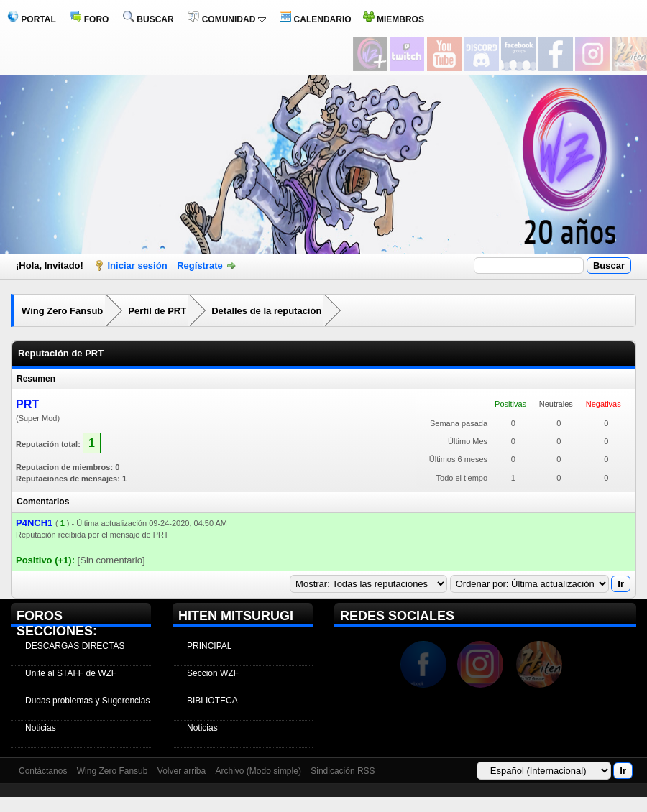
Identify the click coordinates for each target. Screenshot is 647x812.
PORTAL (32, 19)
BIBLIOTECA (212, 701)
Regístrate (200, 266)
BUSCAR (148, 19)
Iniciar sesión (138, 266)
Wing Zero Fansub (62, 311)
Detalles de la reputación (266, 311)
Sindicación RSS (343, 771)
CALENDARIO (315, 19)
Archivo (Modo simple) (258, 771)
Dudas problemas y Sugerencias (87, 701)
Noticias (41, 728)
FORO (89, 19)
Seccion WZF (213, 673)
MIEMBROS (394, 19)
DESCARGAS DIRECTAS (75, 646)
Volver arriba (182, 771)
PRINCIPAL (209, 646)
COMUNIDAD (226, 19)
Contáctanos (43, 771)
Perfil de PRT (157, 311)
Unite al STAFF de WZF (71, 673)
